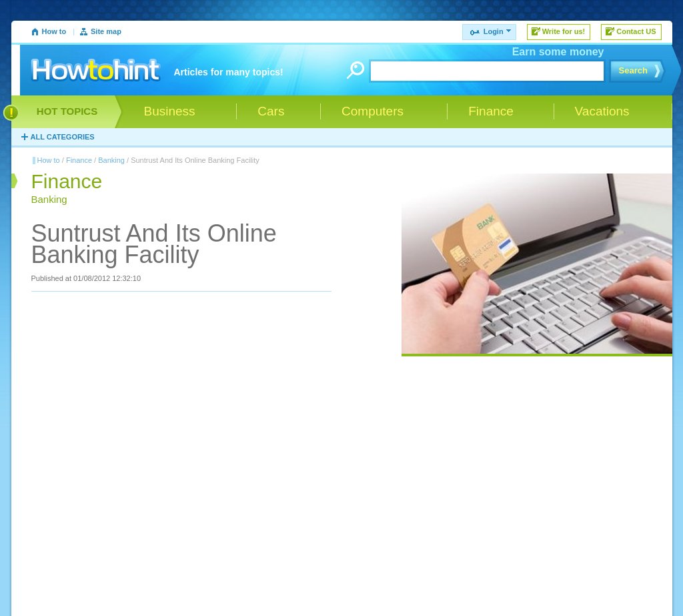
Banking (111, 160)
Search (633, 70)
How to (54, 31)
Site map (106, 31)
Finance (79, 160)
